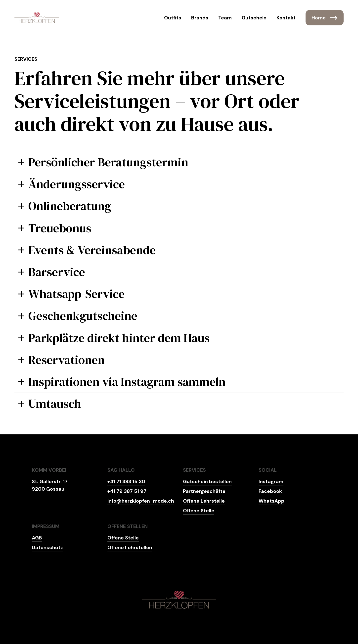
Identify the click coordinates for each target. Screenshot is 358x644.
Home (325, 18)
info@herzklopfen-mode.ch (141, 501)
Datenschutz (47, 547)
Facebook (270, 491)
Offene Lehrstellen (130, 547)
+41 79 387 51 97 (127, 491)
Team (225, 18)
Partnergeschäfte (204, 491)
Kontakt (286, 18)
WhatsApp (271, 501)
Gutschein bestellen (207, 481)
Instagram (271, 481)
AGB (37, 538)
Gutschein (254, 18)
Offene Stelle (199, 511)
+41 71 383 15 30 (126, 481)
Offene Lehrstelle (204, 501)
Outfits (173, 18)
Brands (200, 18)
